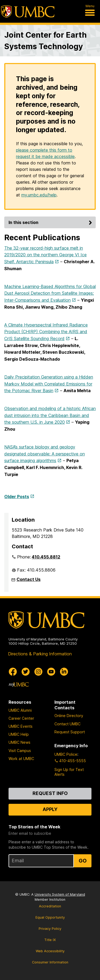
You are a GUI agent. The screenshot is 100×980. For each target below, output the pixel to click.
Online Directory (69, 716)
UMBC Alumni (20, 710)
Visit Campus (20, 751)
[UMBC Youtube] (51, 672)
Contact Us (29, 579)
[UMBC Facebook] (13, 672)
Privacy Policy (50, 929)
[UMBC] (28, 11)
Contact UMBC (67, 724)
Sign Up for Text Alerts (69, 772)
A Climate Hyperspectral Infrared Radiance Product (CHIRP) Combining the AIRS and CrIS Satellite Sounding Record (46, 332)
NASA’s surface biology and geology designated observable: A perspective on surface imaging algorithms (45, 454)
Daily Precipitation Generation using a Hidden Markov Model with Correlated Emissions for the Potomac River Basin (49, 384)
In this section (51, 222)
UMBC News (19, 742)
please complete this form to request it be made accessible (45, 153)
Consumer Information (50, 962)
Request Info (50, 793)
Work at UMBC (21, 759)
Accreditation (50, 906)
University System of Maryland (60, 894)
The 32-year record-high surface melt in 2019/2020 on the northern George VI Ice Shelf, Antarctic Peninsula (45, 255)
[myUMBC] (19, 684)
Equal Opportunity (50, 917)
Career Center (21, 718)
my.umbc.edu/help (39, 195)
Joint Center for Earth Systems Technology (45, 41)
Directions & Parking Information (40, 654)
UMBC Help (19, 734)
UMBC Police (66, 754)
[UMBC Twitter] (26, 672)
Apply (50, 809)
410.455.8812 (46, 557)
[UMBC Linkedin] (64, 672)
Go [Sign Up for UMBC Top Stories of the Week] (83, 861)
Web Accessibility (50, 951)
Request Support (70, 732)
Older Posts (17, 497)
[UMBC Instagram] (38, 672)
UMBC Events (21, 726)
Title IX (50, 940)
